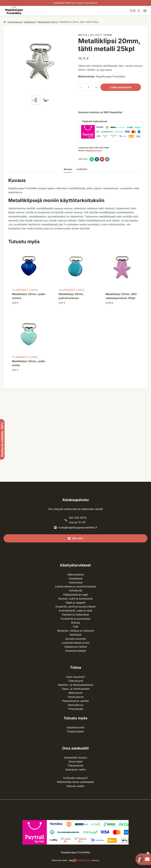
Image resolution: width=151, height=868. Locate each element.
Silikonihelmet (76, 575)
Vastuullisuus (75, 705)
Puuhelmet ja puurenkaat (76, 619)
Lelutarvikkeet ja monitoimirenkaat (76, 587)
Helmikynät (76, 591)
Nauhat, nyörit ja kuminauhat (76, 599)
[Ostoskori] (133, 11)
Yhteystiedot (76, 709)
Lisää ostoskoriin (116, 87)
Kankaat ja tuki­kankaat (76, 615)
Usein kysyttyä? (75, 677)
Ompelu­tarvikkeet (75, 651)
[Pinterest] (102, 159)
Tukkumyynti (76, 681)
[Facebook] (97, 159)
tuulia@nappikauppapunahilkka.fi (78, 528)
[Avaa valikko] (146, 11)
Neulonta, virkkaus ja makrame (76, 631)
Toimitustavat (75, 697)
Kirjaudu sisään (75, 786)
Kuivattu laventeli (76, 639)
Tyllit (75, 627)
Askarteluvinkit (76, 727)
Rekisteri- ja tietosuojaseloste (75, 685)
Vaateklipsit (76, 579)
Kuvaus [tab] (68, 169)
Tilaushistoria (76, 766)
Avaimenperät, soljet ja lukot (75, 611)
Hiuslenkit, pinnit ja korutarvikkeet (75, 607)
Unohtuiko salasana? (75, 778)
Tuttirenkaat (76, 583)
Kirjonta (76, 623)
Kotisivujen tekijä (60, 860)
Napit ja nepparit (76, 603)
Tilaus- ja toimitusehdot (75, 689)
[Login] (139, 11)
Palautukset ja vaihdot (76, 701)
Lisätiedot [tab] (82, 169)
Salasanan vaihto (76, 770)
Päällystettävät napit (76, 595)
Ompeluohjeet (75, 731)
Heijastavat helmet (75, 647)
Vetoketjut (75, 635)
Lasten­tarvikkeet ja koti (75, 643)
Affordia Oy (84, 860)
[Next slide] (48, 100)
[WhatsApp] (92, 159)
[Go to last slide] (33, 100)
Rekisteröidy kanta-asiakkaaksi (75, 782)
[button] (36, 100)
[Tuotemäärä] (86, 87)
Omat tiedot (76, 762)
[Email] (107, 159)
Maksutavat (76, 693)
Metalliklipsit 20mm (95, 35)
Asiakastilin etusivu (76, 758)
